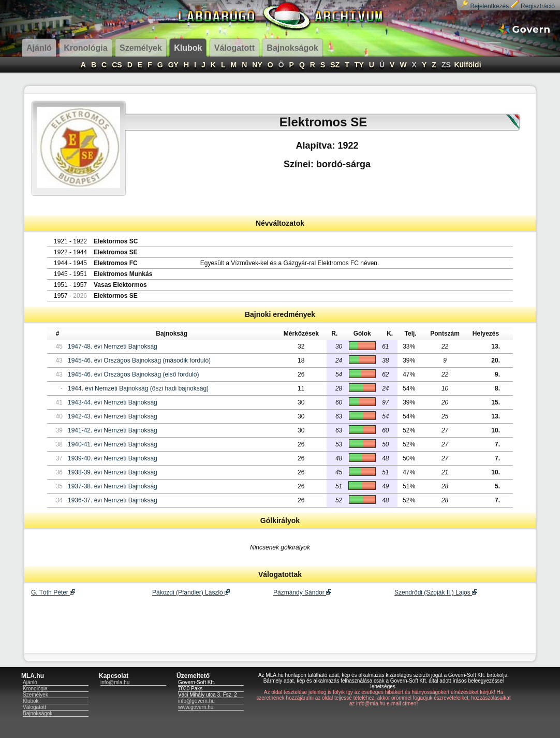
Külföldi (467, 65)
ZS (446, 65)
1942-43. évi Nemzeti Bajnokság (113, 416)
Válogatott (34, 707)
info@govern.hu (196, 701)
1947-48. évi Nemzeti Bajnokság (113, 346)
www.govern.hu (196, 707)
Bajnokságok (38, 713)
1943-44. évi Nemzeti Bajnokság (113, 402)
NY (257, 65)
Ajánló (30, 682)
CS (117, 65)
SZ (335, 65)
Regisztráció (533, 6)
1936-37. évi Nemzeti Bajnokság (113, 500)
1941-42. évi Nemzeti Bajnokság (113, 430)
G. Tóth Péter (53, 592)
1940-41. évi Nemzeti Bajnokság (113, 444)
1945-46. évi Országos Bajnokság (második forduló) (139, 360)
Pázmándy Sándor (302, 592)
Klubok (31, 701)
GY (173, 65)
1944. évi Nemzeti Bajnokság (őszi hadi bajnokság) (138, 388)
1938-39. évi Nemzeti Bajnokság (113, 472)
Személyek (35, 695)
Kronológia (35, 689)
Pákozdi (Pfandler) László (191, 592)
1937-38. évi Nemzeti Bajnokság (113, 486)
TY (359, 65)
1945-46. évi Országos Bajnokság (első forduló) (133, 374)
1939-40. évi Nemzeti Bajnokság (113, 458)
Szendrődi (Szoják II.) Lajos (436, 592)
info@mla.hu (115, 682)
